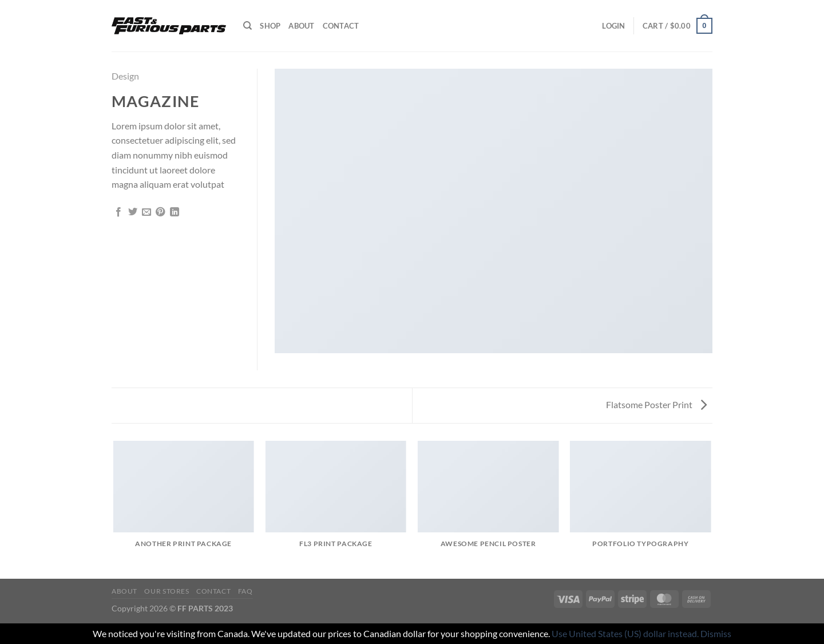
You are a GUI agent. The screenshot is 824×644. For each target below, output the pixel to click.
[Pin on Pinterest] (160, 212)
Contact (341, 26)
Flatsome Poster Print (656, 404)
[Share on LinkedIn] (175, 212)
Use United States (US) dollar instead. (625, 633)
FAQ (245, 591)
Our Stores (167, 591)
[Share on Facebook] (118, 212)
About (301, 26)
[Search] (247, 26)
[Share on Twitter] (133, 212)
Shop (270, 26)
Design (125, 76)
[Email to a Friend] (146, 212)
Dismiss (716, 633)
